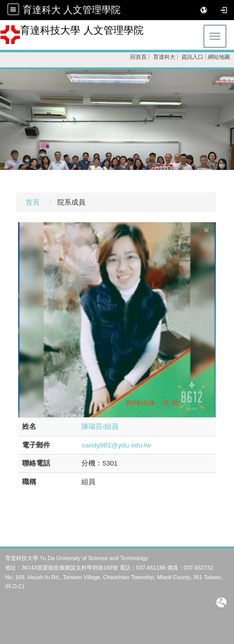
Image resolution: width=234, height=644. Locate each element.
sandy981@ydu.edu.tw (116, 445)
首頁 (33, 202)
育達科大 (164, 57)
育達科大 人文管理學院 (72, 10)
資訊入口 (192, 57)
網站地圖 (219, 57)
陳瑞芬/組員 (100, 427)
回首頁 (138, 57)
